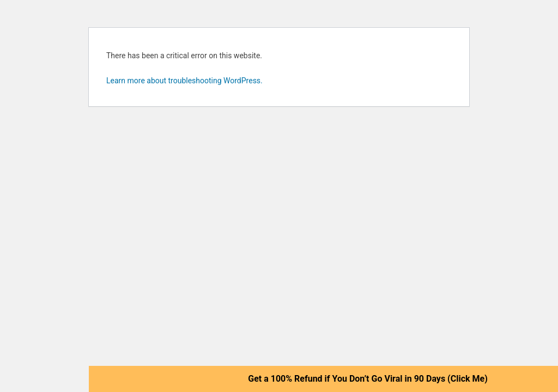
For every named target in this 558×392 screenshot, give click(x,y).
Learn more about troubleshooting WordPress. (184, 81)
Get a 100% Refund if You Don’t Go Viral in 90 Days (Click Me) (368, 379)
